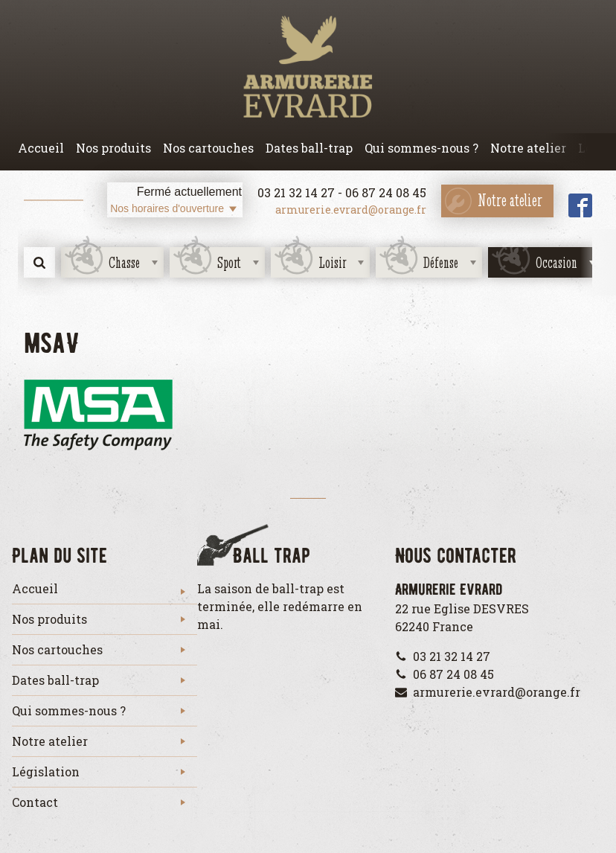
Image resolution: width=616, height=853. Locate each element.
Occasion (556, 262)
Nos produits (113, 148)
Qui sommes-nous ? (421, 148)
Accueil (41, 148)
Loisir (332, 262)
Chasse (124, 262)
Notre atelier (528, 148)
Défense (441, 262)
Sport (229, 262)
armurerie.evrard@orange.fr (351, 210)
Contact (35, 802)
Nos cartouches (208, 148)
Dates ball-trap (309, 148)
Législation (46, 771)
